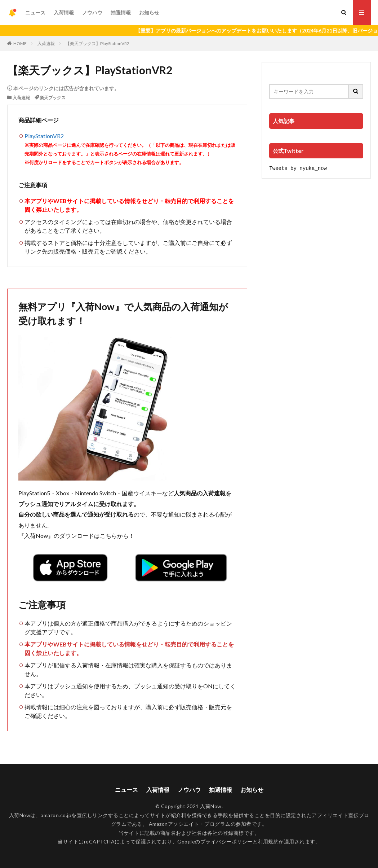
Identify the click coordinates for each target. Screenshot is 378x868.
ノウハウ (92, 12)
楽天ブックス (53, 98)
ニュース (35, 12)
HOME (20, 43)
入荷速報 (46, 43)
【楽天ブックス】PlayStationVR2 (97, 43)
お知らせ (149, 12)
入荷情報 (64, 12)
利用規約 (268, 841)
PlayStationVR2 (44, 136)
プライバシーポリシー (226, 841)
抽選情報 (121, 12)
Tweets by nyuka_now (298, 168)
